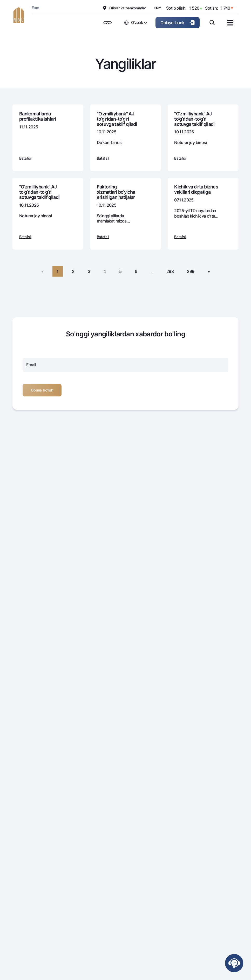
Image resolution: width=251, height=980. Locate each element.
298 (170, 271)
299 (191, 271)
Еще (35, 8)
